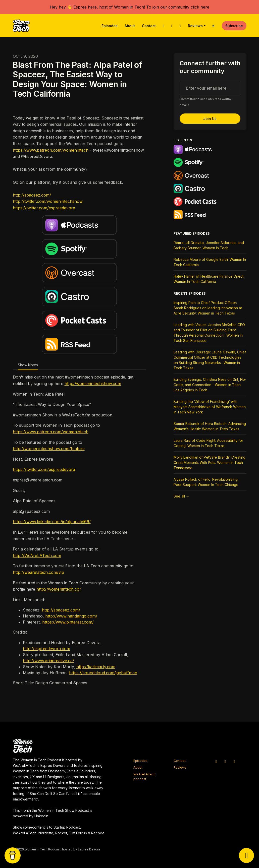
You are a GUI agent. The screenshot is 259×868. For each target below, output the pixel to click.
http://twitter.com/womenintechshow (48, 201)
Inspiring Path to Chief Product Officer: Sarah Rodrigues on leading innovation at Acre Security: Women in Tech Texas (208, 308)
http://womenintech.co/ (59, 589)
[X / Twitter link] (164, 26)
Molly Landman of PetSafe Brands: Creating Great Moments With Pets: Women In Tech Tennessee (210, 462)
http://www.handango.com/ (71, 616)
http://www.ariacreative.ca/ (48, 661)
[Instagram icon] (225, 762)
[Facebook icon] (234, 762)
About (130, 26)
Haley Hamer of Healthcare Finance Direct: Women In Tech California (209, 279)
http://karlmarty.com (96, 667)
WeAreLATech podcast (144, 777)
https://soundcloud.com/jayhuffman (103, 673)
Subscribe (234, 26)
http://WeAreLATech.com (37, 555)
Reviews (195, 26)
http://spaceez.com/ (32, 195)
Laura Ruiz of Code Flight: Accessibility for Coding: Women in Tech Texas (208, 443)
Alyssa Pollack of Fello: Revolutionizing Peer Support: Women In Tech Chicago (206, 482)
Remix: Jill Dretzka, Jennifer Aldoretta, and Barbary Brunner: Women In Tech (209, 245)
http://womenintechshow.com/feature (49, 449)
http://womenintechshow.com (93, 384)
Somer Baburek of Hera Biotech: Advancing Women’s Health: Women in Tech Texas (210, 426)
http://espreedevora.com (46, 649)
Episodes (110, 26)
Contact (149, 26)
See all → (182, 496)
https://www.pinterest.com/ (68, 622)
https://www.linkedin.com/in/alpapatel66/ (52, 522)
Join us (210, 119)
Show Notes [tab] (28, 365)
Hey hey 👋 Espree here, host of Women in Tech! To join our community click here (129, 7)
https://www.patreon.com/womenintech (51, 150)
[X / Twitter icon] (216, 762)
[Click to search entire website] (214, 26)
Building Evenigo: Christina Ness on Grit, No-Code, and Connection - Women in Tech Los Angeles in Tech (210, 385)
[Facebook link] (180, 26)
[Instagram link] (172, 26)
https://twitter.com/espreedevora (44, 208)
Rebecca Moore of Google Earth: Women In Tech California (210, 262)
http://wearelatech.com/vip (38, 572)
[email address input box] (210, 88)
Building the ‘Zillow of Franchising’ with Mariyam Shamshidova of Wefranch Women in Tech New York (210, 407)
